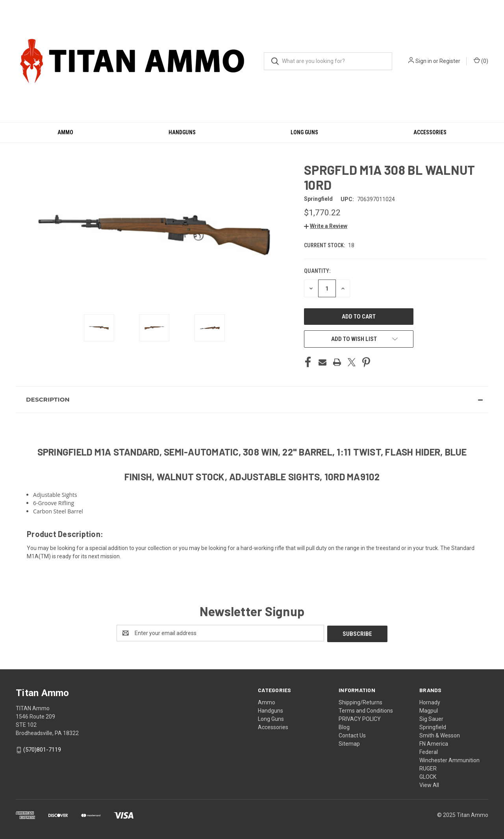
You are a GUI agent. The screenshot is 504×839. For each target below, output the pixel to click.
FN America (434, 743)
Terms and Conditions (366, 710)
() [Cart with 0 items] (481, 61)
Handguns (182, 132)
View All (429, 784)
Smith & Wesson (440, 735)
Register (450, 61)
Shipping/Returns (360, 702)
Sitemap (349, 743)
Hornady (430, 702)
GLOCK (428, 776)
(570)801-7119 (42, 749)
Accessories (430, 132)
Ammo (65, 132)
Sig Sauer (431, 718)
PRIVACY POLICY (360, 718)
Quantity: (317, 271)
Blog (344, 726)
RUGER (428, 768)
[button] (326, 226)
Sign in (424, 61)
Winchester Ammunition (449, 759)
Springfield (433, 726)
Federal (429, 751)
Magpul (429, 710)
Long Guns (304, 132)
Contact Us (352, 735)
